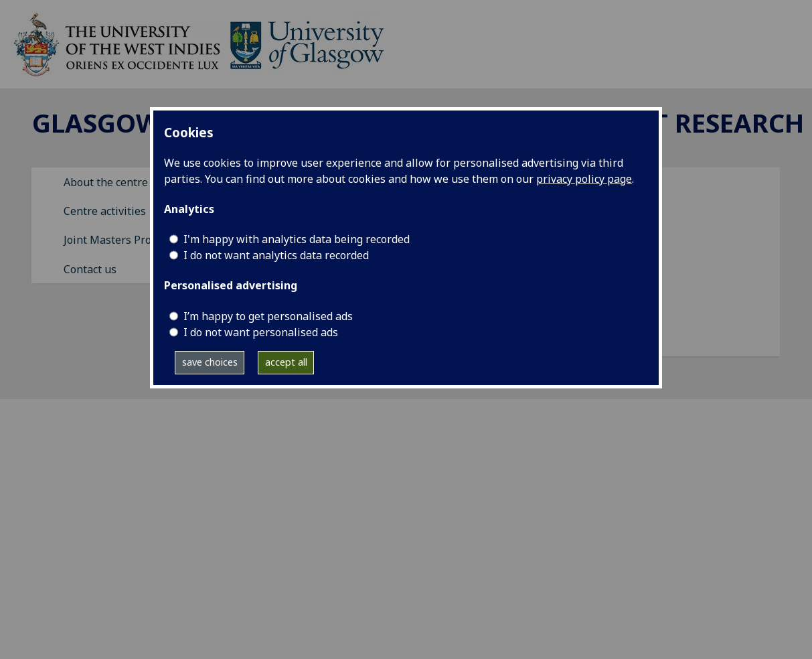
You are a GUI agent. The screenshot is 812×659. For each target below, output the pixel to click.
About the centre (106, 182)
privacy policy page (584, 179)
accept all (286, 362)
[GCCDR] (197, 43)
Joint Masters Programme (128, 240)
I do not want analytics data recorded (276, 255)
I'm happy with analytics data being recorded (297, 239)
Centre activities (105, 211)
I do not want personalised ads (261, 332)
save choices (210, 362)
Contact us (90, 269)
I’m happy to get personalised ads (268, 316)
